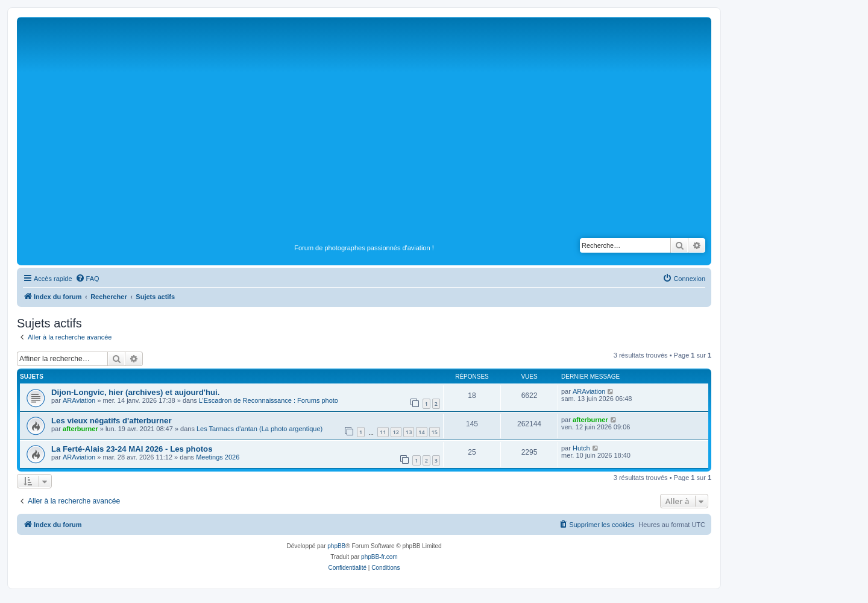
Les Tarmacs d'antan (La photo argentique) (259, 429)
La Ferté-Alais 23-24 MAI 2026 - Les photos (132, 449)
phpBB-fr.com (379, 557)
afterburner (80, 429)
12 (396, 432)
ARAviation (79, 400)
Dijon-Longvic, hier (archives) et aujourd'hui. (135, 392)
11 (383, 432)
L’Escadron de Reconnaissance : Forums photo (269, 400)
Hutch (581, 448)
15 (435, 432)
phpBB (336, 546)
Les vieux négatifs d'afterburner (112, 421)
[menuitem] (87, 279)
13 (409, 432)
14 (421, 432)
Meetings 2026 (218, 457)
